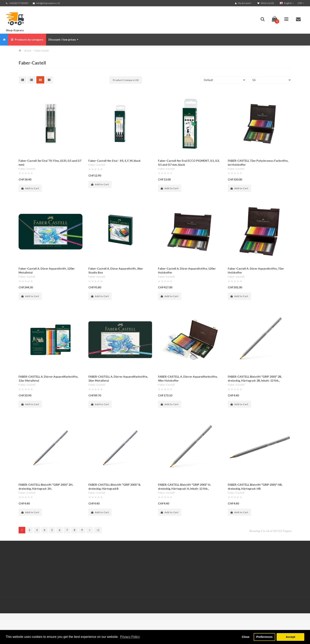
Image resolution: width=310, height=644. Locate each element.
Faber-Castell (42, 51)
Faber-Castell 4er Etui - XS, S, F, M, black (114, 161)
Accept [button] (290, 637)
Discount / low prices (63, 39)
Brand (28, 51)
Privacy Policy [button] (130, 637)
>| (98, 530)
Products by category (27, 39)
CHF (301, 3)
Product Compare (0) (126, 80)
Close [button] (246, 637)
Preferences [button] (264, 637)
